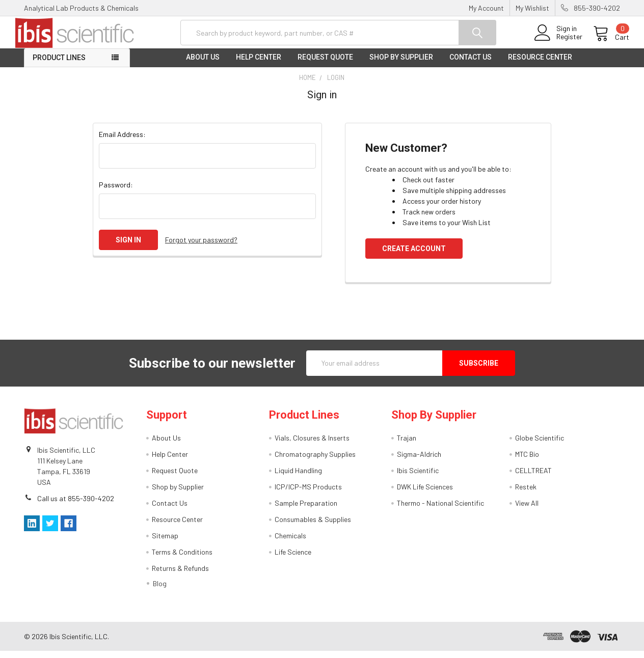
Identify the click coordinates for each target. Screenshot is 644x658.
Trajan (407, 445)
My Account (486, 8)
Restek (526, 494)
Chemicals (290, 543)
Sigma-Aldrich (419, 461)
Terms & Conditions (182, 559)
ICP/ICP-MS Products (308, 494)
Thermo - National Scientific (440, 510)
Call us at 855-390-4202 (76, 505)
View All (527, 510)
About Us (203, 64)
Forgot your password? (201, 247)
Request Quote (325, 64)
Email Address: (122, 141)
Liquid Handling (298, 477)
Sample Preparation (306, 510)
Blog (160, 591)
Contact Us (471, 64)
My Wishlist (532, 8)
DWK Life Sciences (425, 494)
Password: (116, 191)
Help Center (259, 64)
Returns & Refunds (180, 575)
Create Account (414, 255)
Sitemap (165, 543)
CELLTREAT (533, 477)
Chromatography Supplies (315, 461)
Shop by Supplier (401, 64)
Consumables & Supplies (313, 526)
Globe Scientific (540, 445)
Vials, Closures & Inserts (312, 445)
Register (560, 41)
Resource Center (540, 64)
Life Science (293, 559)
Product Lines (59, 65)
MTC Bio (527, 461)
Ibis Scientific (418, 477)
